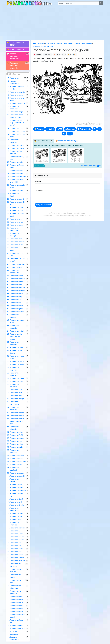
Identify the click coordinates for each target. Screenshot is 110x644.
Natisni (50, 129)
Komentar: (39, 190)
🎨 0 (75, 54)
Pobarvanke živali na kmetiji (43, 46)
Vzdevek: (38, 181)
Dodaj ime (70, 129)
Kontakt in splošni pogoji (76, 213)
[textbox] (18, 74)
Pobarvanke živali (85, 44)
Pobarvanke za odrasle (69, 44)
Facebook (48, 54)
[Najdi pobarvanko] (101, 3)
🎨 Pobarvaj (39, 129)
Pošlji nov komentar (44, 205)
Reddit (57, 54)
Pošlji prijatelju (84, 129)
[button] (18, 44)
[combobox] (18, 74)
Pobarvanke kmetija (52, 44)
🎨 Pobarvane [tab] (67, 141)
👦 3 (69, 54)
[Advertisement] (55, 22)
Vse (91, 166)
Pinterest (38, 54)
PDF (60, 129)
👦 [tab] (43, 141)
